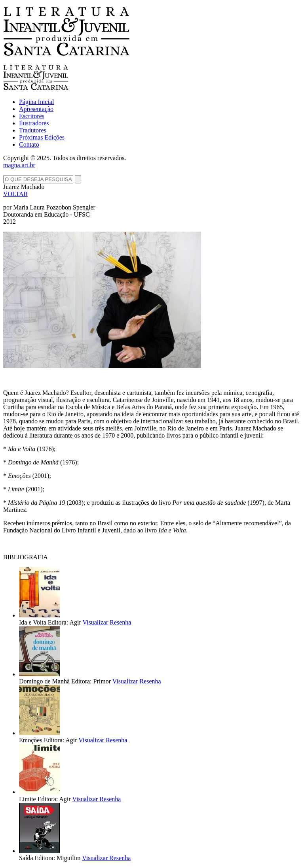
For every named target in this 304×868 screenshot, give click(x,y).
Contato (29, 144)
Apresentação (36, 109)
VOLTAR (15, 194)
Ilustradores (34, 123)
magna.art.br (19, 165)
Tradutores (33, 130)
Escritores (32, 116)
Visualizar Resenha (107, 622)
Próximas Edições (42, 137)
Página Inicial (36, 102)
